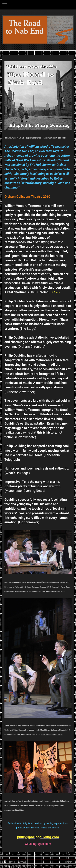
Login (69, 862)
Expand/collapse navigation (38, 5)
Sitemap (21, 862)
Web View (66, 866)
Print (9, 862)
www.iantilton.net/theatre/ (52, 734)
